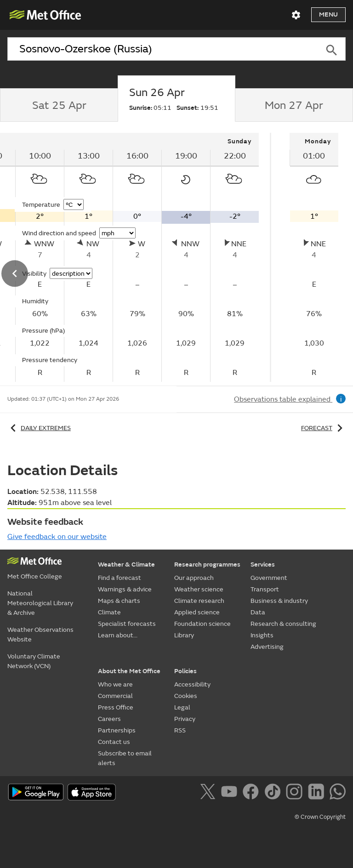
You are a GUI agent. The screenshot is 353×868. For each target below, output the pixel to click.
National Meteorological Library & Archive (40, 603)
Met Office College (35, 576)
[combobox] (162, 49)
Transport (265, 589)
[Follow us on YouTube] (231, 793)
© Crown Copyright (320, 817)
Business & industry (279, 601)
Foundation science (202, 624)
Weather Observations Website (40, 635)
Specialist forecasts (127, 624)
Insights (262, 635)
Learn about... (118, 635)
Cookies (186, 696)
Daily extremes (39, 428)
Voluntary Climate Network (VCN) (34, 661)
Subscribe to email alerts (125, 758)
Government (269, 578)
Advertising (267, 647)
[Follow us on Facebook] (253, 793)
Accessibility (192, 684)
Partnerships (117, 730)
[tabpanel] (314, 257)
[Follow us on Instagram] (296, 793)
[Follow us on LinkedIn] (318, 793)
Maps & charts (119, 601)
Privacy (185, 719)
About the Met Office (129, 671)
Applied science (197, 612)
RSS (180, 730)
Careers (109, 719)
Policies (185, 671)
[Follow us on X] (209, 793)
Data (258, 612)
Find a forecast (120, 578)
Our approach (194, 578)
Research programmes (207, 564)
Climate (109, 612)
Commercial (115, 696)
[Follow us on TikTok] (274, 793)
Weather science (199, 589)
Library (184, 635)
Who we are (115, 684)
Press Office (116, 707)
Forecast (323, 428)
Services (263, 564)
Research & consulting (283, 624)
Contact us (114, 742)
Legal (182, 707)
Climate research (199, 601)
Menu (328, 14)
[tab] (59, 105)
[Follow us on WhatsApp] (338, 793)
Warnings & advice (125, 589)
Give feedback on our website (57, 537)
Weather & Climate (126, 564)
